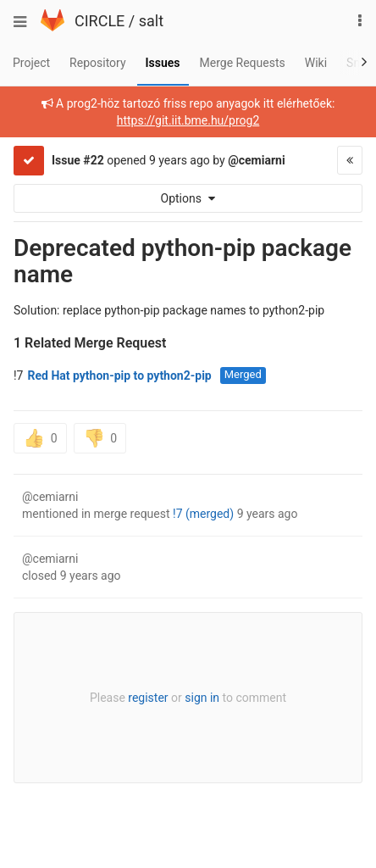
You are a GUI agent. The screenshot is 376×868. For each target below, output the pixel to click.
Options (188, 198)
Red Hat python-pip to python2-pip (119, 376)
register (148, 698)
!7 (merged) (203, 514)
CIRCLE (100, 21)
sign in (202, 698)
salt (151, 21)
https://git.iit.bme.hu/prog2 (188, 120)
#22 (93, 160)
